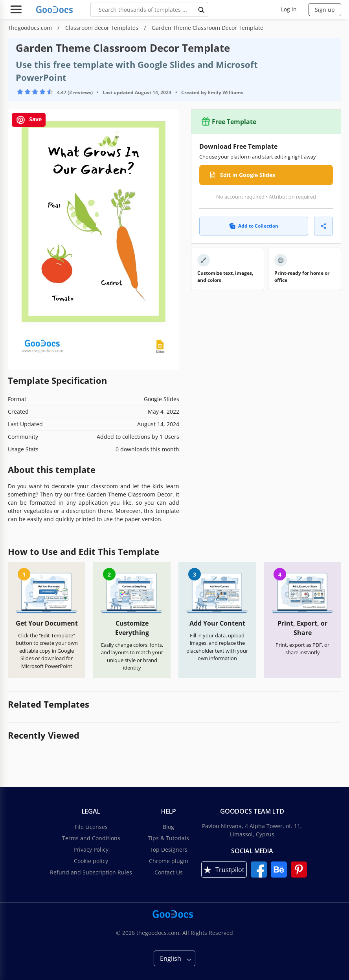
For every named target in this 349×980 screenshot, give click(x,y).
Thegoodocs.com (31, 28)
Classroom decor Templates (103, 28)
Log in (289, 9)
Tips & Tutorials (168, 838)
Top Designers (169, 850)
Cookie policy (91, 861)
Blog (168, 827)
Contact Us (169, 872)
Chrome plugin (169, 861)
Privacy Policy (91, 850)
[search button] (202, 9)
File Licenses (91, 827)
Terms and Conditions (91, 838)
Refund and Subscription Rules (91, 872)
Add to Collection (254, 226)
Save (29, 120)
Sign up (325, 10)
